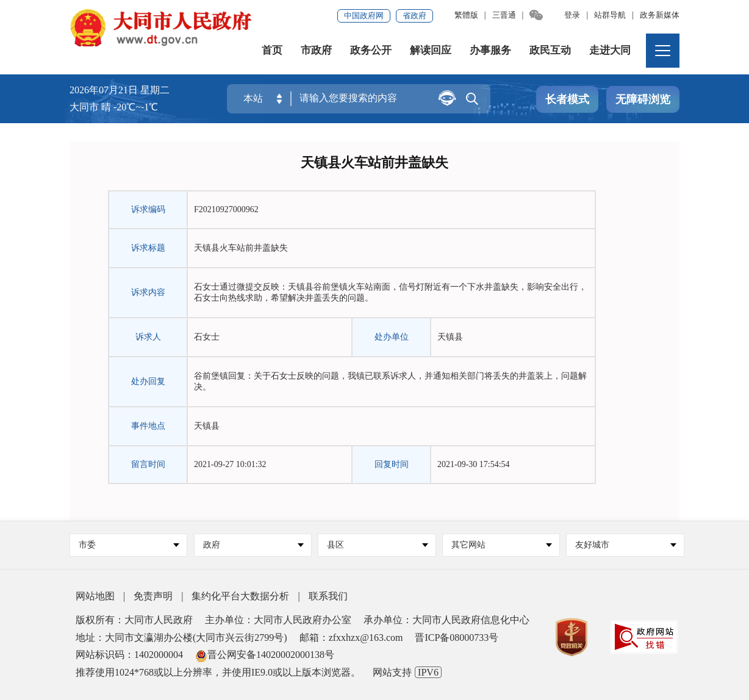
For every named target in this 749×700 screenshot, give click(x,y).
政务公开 (371, 50)
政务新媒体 (660, 15)
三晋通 (504, 15)
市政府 (316, 50)
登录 (572, 15)
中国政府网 (364, 16)
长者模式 (567, 99)
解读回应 (431, 50)
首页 (272, 50)
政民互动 (550, 50)
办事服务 (490, 50)
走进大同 (610, 50)
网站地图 (95, 596)
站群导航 (610, 15)
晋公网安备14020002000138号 (265, 655)
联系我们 (328, 596)
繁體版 (466, 15)
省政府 (414, 16)
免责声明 (153, 596)
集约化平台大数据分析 (240, 596)
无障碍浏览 (643, 99)
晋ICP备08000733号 (457, 637)
